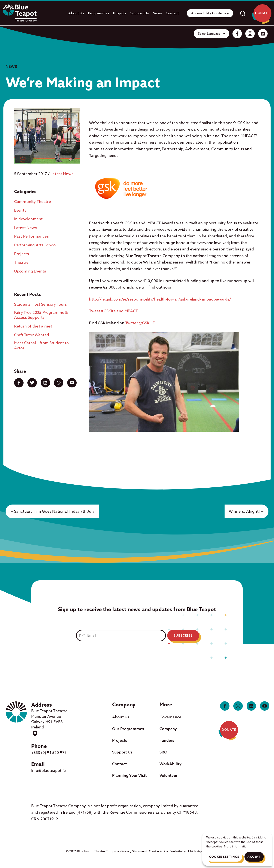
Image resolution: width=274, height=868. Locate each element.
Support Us (140, 13)
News (157, 13)
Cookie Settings (224, 857)
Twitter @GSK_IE (140, 323)
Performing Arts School (35, 245)
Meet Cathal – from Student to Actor (42, 345)
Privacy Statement (134, 851)
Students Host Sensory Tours (40, 304)
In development (28, 219)
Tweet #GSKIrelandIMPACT (113, 311)
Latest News (62, 174)
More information (236, 846)
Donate (262, 13)
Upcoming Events (30, 271)
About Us (76, 13)
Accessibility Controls (209, 13)
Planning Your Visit (129, 775)
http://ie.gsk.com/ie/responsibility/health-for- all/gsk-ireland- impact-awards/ (160, 299)
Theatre (21, 262)
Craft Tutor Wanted (32, 335)
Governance (171, 717)
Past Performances (31, 236)
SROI (164, 752)
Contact (172, 13)
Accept (254, 857)
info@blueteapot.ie (48, 770)
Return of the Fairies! (33, 326)
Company (168, 729)
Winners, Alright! (244, 511)
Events (20, 210)
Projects (120, 13)
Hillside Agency (197, 851)
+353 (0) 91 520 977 (49, 753)
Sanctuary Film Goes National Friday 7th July (54, 511)
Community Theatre (33, 202)
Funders (167, 740)
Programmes (99, 13)
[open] (243, 13)
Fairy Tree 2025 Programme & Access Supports (41, 315)
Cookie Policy (159, 851)
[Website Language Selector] (211, 34)
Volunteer (168, 775)
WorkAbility (171, 764)
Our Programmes (128, 729)
